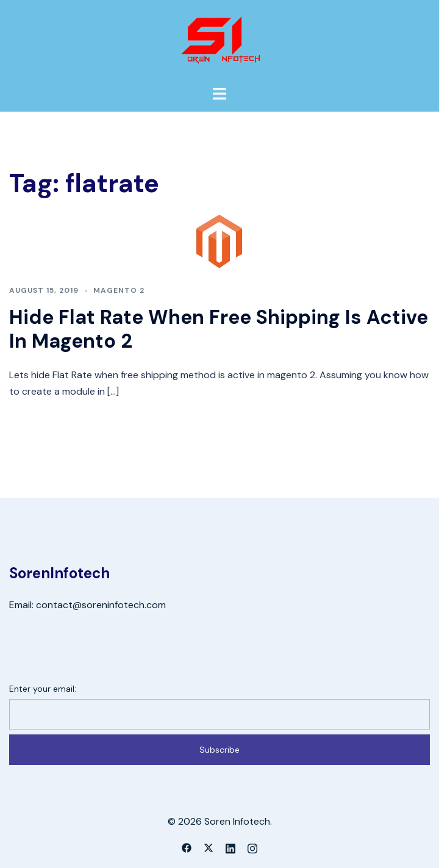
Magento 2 (119, 290)
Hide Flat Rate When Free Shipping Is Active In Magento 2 (219, 329)
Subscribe (220, 750)
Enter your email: (43, 689)
